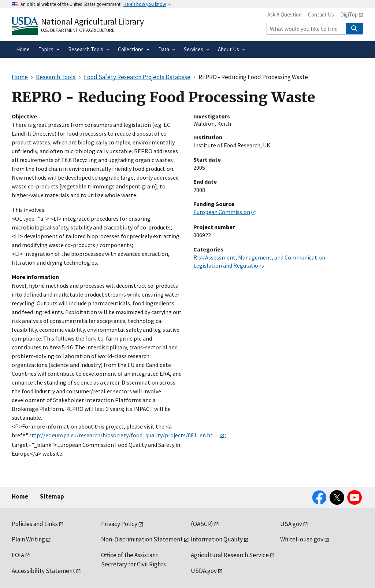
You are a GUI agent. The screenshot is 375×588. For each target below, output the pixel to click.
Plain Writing (28, 539)
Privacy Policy (119, 524)
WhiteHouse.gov (302, 539)
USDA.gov (204, 571)
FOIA (18, 555)
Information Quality (217, 539)
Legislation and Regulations (229, 265)
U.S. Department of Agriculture (78, 30)
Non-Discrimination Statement (142, 539)
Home (20, 496)
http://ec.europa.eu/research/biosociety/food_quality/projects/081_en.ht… (123, 435)
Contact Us (321, 14)
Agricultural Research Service (230, 555)
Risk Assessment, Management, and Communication (259, 257)
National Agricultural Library (92, 21)
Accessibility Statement (43, 571)
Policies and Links (35, 524)
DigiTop (349, 14)
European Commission (222, 212)
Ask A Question (285, 14)
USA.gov (291, 524)
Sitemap (52, 496)
